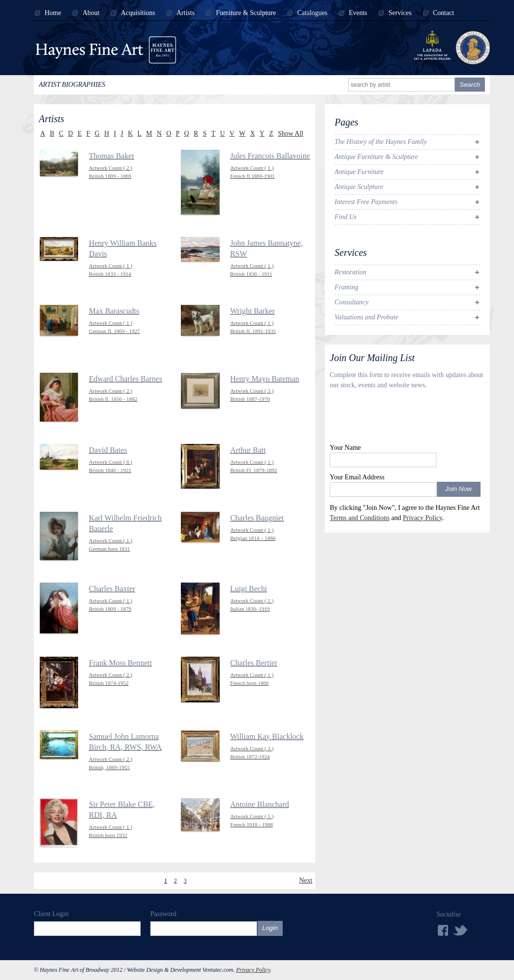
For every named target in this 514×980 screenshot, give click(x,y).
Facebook (442, 930)
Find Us (346, 217)
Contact (444, 13)
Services (400, 13)
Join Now (458, 489)
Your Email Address (357, 477)
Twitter (461, 930)
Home (53, 13)
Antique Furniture (359, 172)
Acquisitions (138, 13)
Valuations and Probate (367, 317)
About (91, 13)
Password (163, 914)
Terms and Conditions (360, 518)
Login (270, 928)
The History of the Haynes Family (381, 142)
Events (358, 13)
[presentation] (403, 419)
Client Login (51, 914)
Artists (185, 13)
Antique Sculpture (359, 187)
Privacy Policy (423, 518)
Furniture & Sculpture (246, 13)
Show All (291, 134)
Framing (346, 287)
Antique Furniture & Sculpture (376, 157)
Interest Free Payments (366, 202)
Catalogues (312, 13)
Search (470, 85)
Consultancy (352, 302)
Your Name (345, 448)
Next (306, 880)
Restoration (350, 272)
